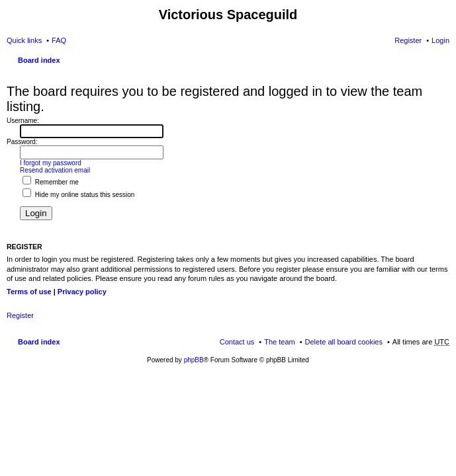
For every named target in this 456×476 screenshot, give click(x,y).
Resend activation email (55, 170)
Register (20, 315)
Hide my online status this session (78, 195)
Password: (22, 142)
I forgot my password (51, 163)
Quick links (24, 40)
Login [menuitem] (440, 40)
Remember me (51, 182)
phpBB (194, 360)
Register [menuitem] (408, 40)
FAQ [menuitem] (59, 40)
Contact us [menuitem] (237, 342)
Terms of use (29, 292)
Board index (39, 60)
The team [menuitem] (279, 342)
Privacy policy (82, 292)
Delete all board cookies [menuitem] (344, 342)
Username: (23, 121)
